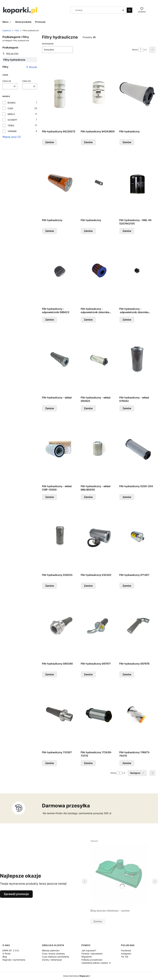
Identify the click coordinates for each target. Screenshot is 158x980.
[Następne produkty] (137, 773)
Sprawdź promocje (16, 894)
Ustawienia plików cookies (95, 963)
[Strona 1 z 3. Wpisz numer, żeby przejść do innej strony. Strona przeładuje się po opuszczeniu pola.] (141, 50)
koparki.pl (7, 30)
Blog (5, 957)
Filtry (17, 30)
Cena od (7, 81)
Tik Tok (125, 957)
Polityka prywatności (92, 960)
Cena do (26, 81)
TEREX (11, 125)
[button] (129, 10)
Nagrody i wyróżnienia (14, 960)
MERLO (11, 114)
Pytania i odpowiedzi (92, 954)
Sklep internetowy (76, 976)
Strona (135, 50)
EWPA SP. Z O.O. (11, 950)
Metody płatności (51, 950)
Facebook (126, 950)
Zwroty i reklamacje (52, 960)
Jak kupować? (89, 950)
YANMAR (12, 131)
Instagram (126, 954)
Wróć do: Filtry (10, 54)
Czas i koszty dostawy (53, 954)
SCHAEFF (12, 120)
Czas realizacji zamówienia (55, 957)
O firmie (6, 954)
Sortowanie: (48, 44)
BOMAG (11, 103)
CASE (10, 108)
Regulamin (87, 957)
